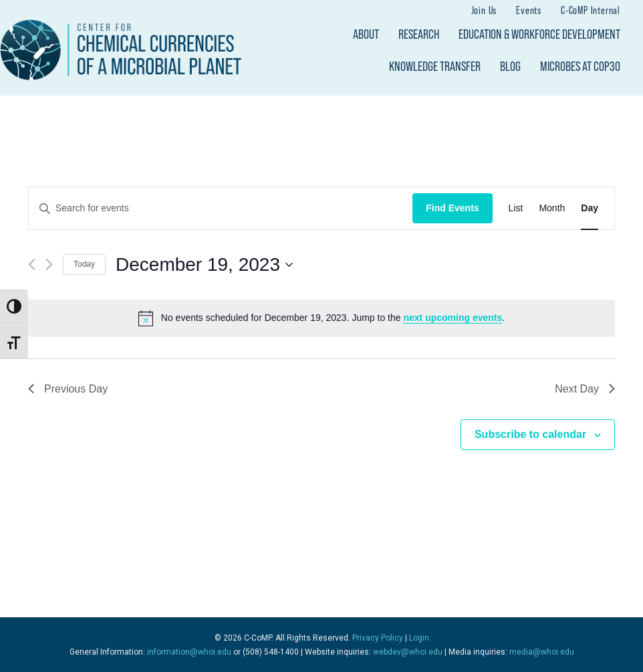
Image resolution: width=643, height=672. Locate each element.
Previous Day (68, 389)
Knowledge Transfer (435, 66)
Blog (510, 66)
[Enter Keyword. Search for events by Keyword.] (221, 208)
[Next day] (49, 264)
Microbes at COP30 (580, 66)
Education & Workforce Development (539, 34)
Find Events (452, 208)
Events (529, 10)
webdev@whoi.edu (408, 652)
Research (419, 34)
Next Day (585, 389)
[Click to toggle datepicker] (204, 265)
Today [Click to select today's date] (84, 264)
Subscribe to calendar (530, 434)
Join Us (484, 10)
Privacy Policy (378, 638)
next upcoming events (453, 318)
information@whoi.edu (189, 652)
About (366, 34)
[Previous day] (32, 264)
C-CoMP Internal (591, 10)
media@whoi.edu (542, 652)
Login (419, 638)
